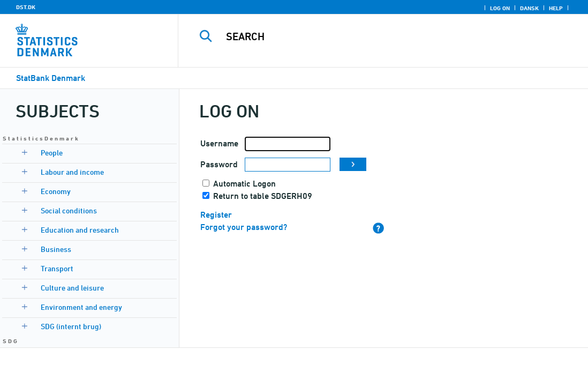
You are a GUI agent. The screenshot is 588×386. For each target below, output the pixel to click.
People (52, 153)
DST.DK (26, 7)
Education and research (80, 230)
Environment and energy (81, 307)
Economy (56, 191)
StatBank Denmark (51, 78)
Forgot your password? (244, 227)
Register (216, 215)
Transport (57, 268)
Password (219, 164)
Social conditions (69, 210)
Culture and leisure (72, 288)
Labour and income (72, 172)
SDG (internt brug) (71, 326)
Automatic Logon (244, 184)
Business (56, 249)
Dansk (529, 8)
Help (556, 8)
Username (219, 143)
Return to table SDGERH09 (263, 196)
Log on (500, 8)
